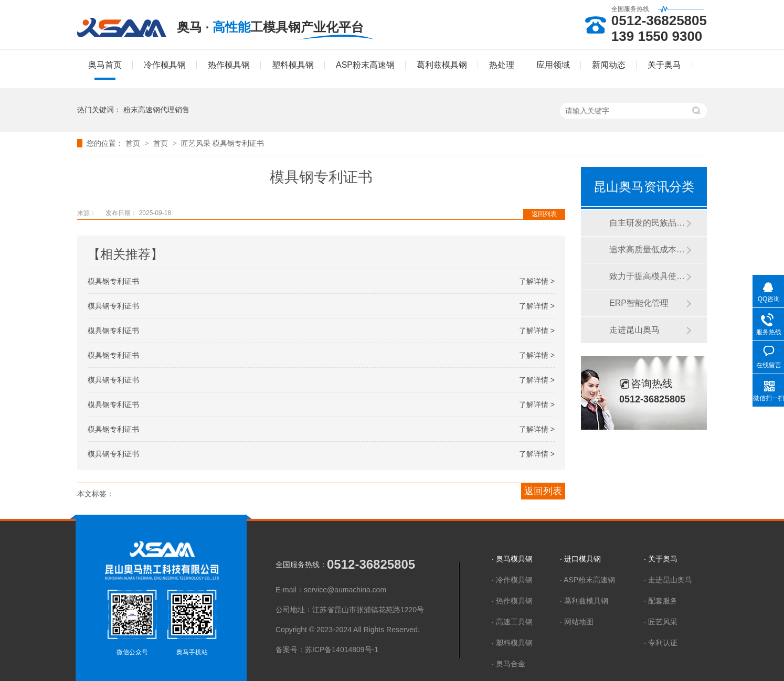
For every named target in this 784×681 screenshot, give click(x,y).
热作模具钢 (229, 65)
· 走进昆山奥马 (668, 580)
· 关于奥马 (661, 559)
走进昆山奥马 (634, 330)
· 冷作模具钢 (512, 580)
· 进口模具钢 (580, 559)
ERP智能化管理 (639, 303)
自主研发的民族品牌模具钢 (648, 223)
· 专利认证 (661, 643)
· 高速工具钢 (512, 622)
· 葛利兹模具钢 (584, 601)
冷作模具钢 (165, 65)
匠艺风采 (197, 143)
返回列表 (544, 214)
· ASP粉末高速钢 (587, 580)
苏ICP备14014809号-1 (342, 650)
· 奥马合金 (508, 664)
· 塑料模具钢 (512, 643)
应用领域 (553, 65)
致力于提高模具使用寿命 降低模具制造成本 (648, 276)
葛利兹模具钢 (442, 65)
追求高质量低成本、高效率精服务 (648, 249)
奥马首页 (105, 65)
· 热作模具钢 (512, 601)
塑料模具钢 (293, 65)
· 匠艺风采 (661, 622)
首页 (134, 143)
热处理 (502, 65)
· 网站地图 (577, 622)
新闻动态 (609, 65)
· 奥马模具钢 (512, 559)
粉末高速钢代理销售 (156, 110)
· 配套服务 (661, 601)
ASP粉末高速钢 (365, 65)
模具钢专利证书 (238, 143)
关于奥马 (664, 65)
